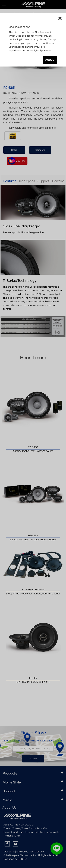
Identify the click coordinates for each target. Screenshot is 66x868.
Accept (50, 60)
